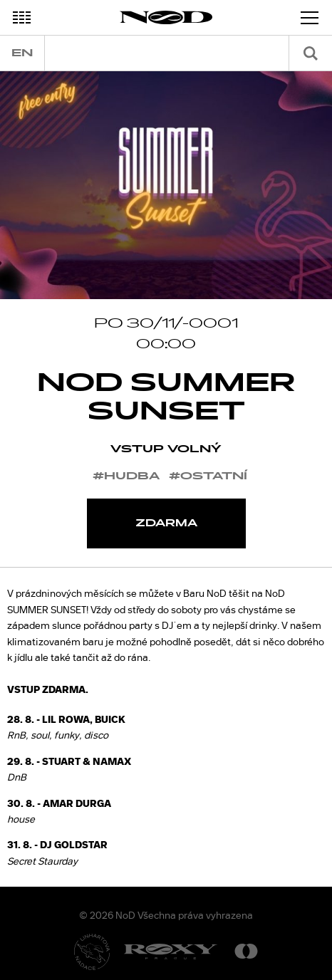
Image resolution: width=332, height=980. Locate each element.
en (22, 53)
